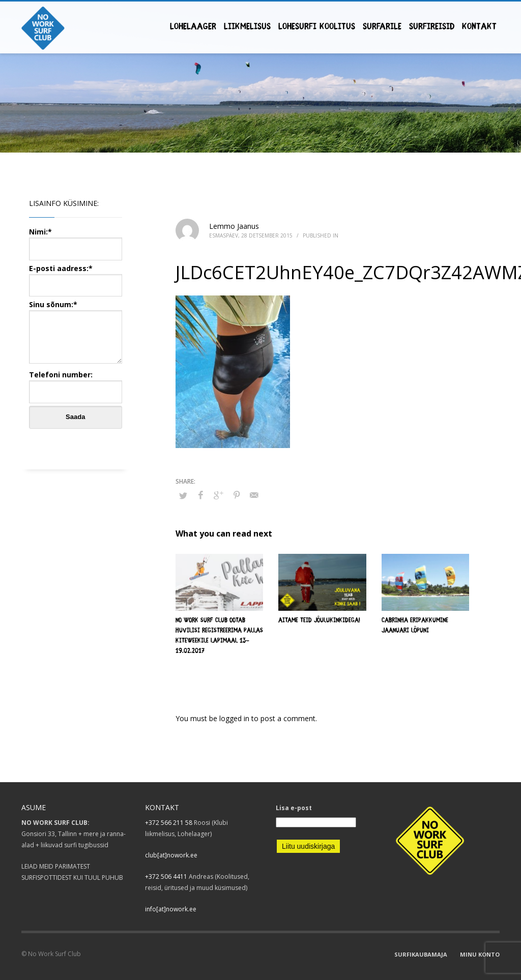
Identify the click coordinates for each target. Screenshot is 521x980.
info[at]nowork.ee (171, 909)
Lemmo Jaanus (234, 226)
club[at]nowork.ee (171, 855)
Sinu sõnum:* (76, 333)
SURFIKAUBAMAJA (421, 954)
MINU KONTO (480, 954)
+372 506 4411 (166, 877)
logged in (235, 718)
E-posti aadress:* (76, 276)
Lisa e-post (294, 808)
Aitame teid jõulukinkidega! (319, 621)
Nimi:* (76, 240)
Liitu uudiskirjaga (308, 846)
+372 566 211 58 (169, 823)
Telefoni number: (76, 383)
